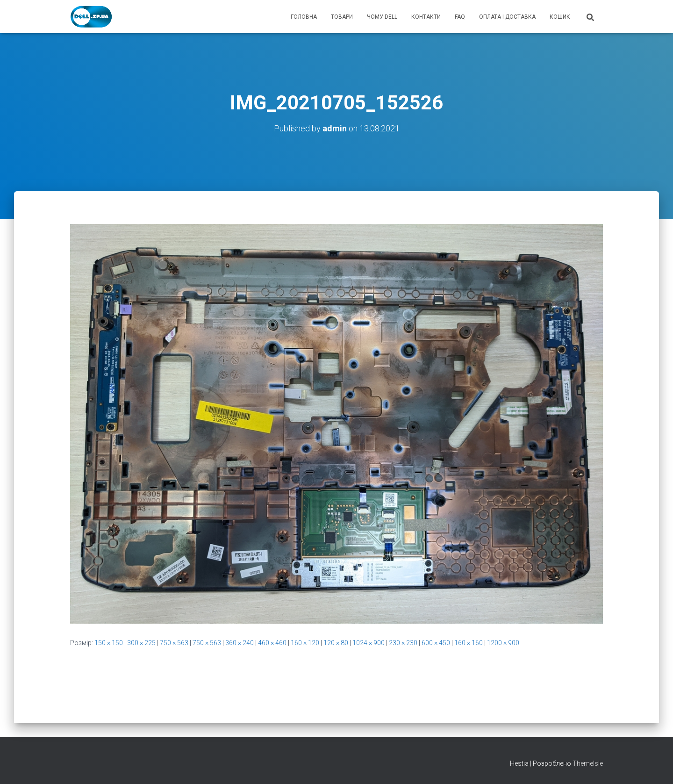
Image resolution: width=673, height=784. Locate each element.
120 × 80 (336, 643)
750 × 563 (174, 643)
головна (304, 17)
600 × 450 (436, 643)
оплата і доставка (507, 17)
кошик (560, 17)
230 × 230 (403, 643)
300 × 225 (141, 643)
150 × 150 (109, 643)
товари (342, 17)
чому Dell (382, 17)
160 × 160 (469, 643)
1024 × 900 (369, 643)
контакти (426, 17)
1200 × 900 (503, 643)
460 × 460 (272, 643)
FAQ (460, 17)
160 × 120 (305, 643)
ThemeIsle (588, 763)
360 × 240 (240, 643)
